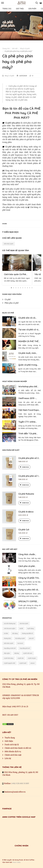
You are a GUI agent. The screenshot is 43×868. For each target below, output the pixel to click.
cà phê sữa (21, 658)
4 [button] (18, 288)
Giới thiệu (9, 741)
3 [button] (16, 288)
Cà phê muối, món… (28, 353)
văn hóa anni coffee (10, 628)
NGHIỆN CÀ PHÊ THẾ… (29, 341)
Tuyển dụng (10, 738)
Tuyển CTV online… (28, 422)
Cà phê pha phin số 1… (29, 476)
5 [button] (20, 288)
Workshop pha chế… (28, 387)
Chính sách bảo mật (13, 755)
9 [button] (30, 288)
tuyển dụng (31, 628)
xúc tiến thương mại (10, 623)
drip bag (17, 653)
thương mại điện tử (27, 633)
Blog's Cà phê (25, 49)
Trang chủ (6, 49)
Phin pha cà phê (12, 303)
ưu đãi (21, 628)
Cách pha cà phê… (27, 566)
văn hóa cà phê (24, 623)
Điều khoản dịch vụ (13, 752)
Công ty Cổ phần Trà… (29, 578)
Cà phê (8, 299)
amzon (33, 663)
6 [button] (23, 288)
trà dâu (6, 633)
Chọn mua (24, 467)
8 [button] (27, 288)
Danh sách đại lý (12, 745)
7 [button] (25, 288)
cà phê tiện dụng (9, 658)
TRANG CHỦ (7, 9)
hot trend (20, 643)
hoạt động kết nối (25, 648)
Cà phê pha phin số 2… (29, 458)
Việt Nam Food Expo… (29, 410)
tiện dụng (15, 633)
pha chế (31, 638)
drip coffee (7, 653)
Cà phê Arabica (26, 512)
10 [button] (32, 288)
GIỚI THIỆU (20, 9)
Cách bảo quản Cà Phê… (16, 274)
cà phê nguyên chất (10, 663)
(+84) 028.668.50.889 (20, 783)
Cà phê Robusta (26, 494)
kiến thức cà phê (9, 244)
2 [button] (23, 36)
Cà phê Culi (24, 530)
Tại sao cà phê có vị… (29, 330)
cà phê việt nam (28, 653)
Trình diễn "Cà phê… (28, 434)
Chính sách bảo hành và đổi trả (18, 748)
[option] (21, 26)
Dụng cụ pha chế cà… (29, 590)
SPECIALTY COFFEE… (28, 601)
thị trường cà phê (20, 638)
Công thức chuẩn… (27, 554)
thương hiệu (7, 638)
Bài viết (15, 49)
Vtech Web (16, 862)
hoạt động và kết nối (10, 648)
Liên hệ (8, 758)
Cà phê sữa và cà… (27, 318)
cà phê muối (23, 663)
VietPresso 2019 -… (28, 398)
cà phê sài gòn (32, 658)
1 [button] (20, 36)
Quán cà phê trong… (28, 365)
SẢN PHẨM (32, 9)
